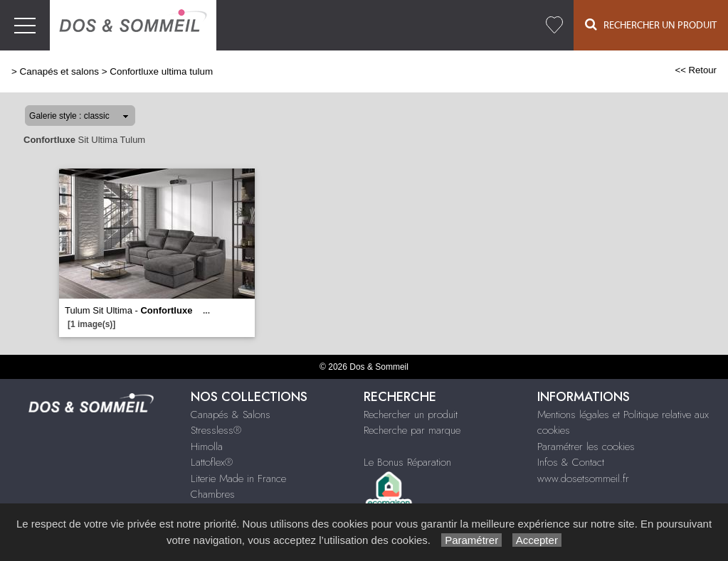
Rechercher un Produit (651, 25)
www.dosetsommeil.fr (583, 479)
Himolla (207, 447)
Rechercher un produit (411, 415)
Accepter (537, 540)
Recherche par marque (412, 430)
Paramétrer (471, 540)
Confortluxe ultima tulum (161, 71)
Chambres (213, 494)
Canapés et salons (59, 71)
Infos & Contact (571, 462)
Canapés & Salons (231, 415)
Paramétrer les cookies (586, 447)
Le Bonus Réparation (407, 462)
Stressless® (216, 430)
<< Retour (696, 70)
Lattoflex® (212, 462)
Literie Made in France (238, 479)
